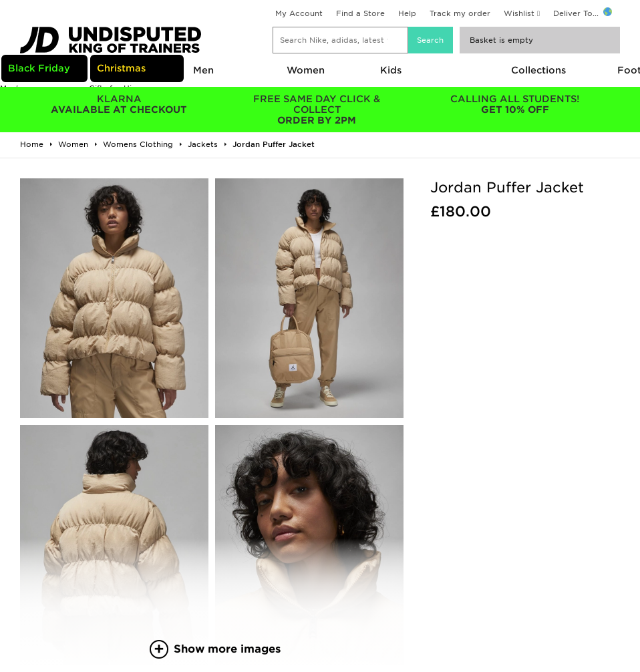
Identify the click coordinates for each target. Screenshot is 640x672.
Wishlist (519, 13)
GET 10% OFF (515, 104)
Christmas (121, 68)
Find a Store (360, 13)
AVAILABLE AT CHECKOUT (119, 104)
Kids (391, 70)
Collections (538, 70)
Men (203, 70)
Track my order (460, 13)
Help (407, 13)
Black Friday (39, 68)
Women (306, 70)
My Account (299, 13)
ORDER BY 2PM (317, 110)
